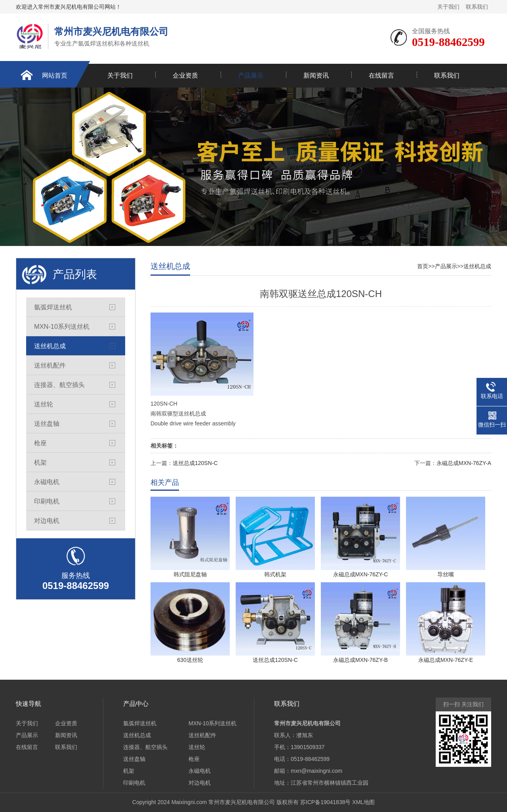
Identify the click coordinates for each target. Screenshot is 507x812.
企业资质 (185, 75)
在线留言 (381, 75)
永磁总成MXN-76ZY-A (464, 463)
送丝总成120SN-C (195, 463)
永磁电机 (47, 482)
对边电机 (47, 520)
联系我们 (477, 7)
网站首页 (55, 75)
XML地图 (363, 802)
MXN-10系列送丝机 (62, 326)
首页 (423, 266)
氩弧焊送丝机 (53, 307)
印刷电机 (47, 501)
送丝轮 (44, 404)
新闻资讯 (316, 75)
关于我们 (448, 7)
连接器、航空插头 (59, 385)
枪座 (40, 443)
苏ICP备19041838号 (326, 802)
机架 (40, 462)
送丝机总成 (50, 346)
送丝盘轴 (47, 423)
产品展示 (251, 75)
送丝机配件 (50, 365)
